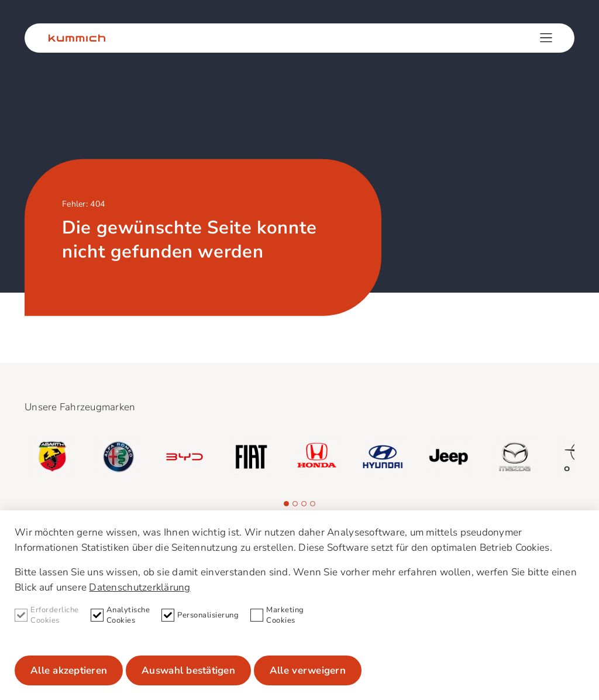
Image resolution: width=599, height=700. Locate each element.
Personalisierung (200, 616)
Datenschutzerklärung (140, 587)
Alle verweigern (308, 670)
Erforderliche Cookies (47, 615)
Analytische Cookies (121, 615)
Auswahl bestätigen (188, 670)
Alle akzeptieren (69, 670)
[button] (286, 504)
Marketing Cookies (277, 615)
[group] (52, 457)
